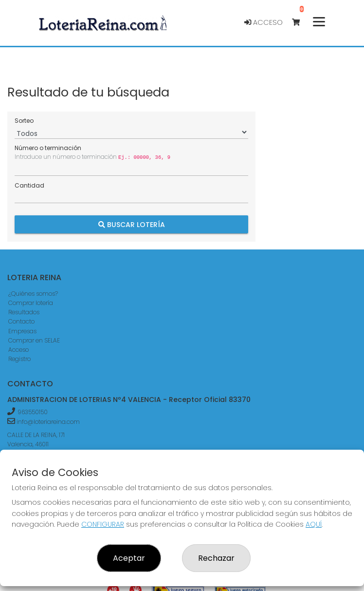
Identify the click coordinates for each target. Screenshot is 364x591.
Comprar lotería (31, 303)
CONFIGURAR (103, 524)
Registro (19, 359)
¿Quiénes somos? (33, 294)
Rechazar (216, 558)
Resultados (24, 312)
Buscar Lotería (132, 225)
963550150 (33, 412)
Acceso (264, 22)
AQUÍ (314, 524)
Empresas (22, 331)
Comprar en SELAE (34, 340)
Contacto (21, 321)
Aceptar (129, 558)
